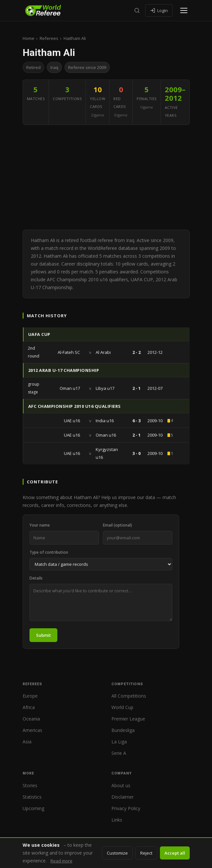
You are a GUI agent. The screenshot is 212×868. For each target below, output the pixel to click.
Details (36, 578)
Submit (43, 635)
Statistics (32, 797)
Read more (61, 861)
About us (121, 785)
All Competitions (129, 696)
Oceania (31, 719)
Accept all (175, 853)
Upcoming (33, 808)
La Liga (119, 742)
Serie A (119, 753)
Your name (40, 525)
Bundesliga (123, 730)
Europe (30, 696)
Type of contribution (49, 552)
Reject (146, 853)
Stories (30, 785)
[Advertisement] (106, 177)
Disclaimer (123, 797)
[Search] (137, 10)
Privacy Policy (126, 808)
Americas (32, 730)
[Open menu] (184, 10)
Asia (27, 742)
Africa (29, 707)
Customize (117, 853)
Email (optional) (117, 525)
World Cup (122, 707)
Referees (49, 38)
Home (29, 38)
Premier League (128, 719)
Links (117, 820)
